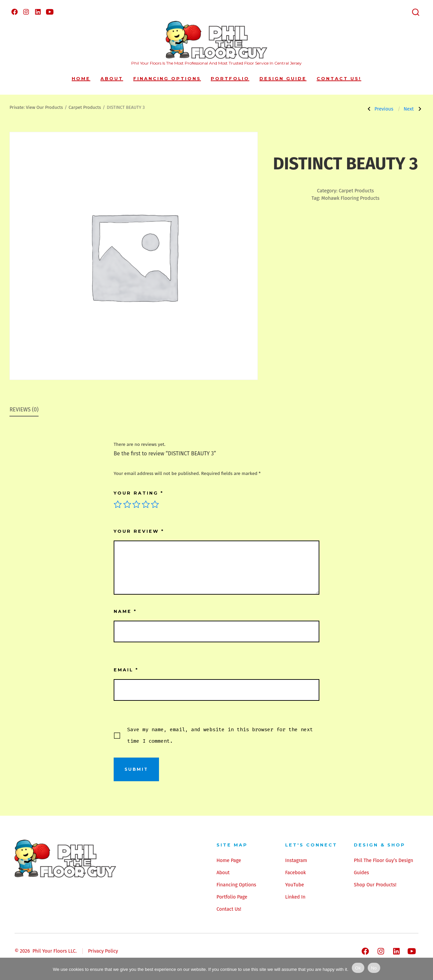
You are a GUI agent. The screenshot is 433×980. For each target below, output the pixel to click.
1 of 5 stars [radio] (118, 504)
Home (81, 79)
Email (126, 670)
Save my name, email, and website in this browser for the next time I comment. (220, 735)
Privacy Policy (103, 951)
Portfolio (230, 79)
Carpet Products (85, 107)
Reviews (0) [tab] (24, 410)
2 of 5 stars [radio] (127, 504)
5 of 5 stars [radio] (155, 504)
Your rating (139, 493)
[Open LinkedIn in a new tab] (38, 12)
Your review (139, 531)
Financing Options (167, 79)
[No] (425, 969)
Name (125, 611)
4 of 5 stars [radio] (146, 504)
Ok (358, 968)
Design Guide (283, 79)
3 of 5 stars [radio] (136, 504)
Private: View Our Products (36, 107)
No (374, 968)
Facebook (295, 873)
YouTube (294, 885)
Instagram (296, 861)
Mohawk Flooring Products (350, 198)
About (112, 79)
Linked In (295, 897)
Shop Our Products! (375, 885)
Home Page (229, 861)
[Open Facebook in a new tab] (15, 12)
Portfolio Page (232, 897)
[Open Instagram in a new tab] (26, 12)
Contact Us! (339, 79)
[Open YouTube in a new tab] (50, 12)
